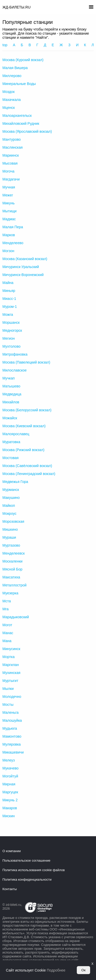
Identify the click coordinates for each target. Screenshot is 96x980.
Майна (8, 283)
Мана (7, 641)
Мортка (8, 657)
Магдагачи (11, 179)
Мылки (8, 689)
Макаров (10, 808)
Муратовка (11, 442)
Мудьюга (10, 728)
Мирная (9, 784)
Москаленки (12, 561)
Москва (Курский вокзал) (23, 60)
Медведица (12, 394)
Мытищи (9, 211)
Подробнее (56, 970)
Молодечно (12, 697)
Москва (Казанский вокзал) (25, 259)
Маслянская (12, 147)
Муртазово (11, 545)
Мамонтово (12, 736)
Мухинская (11, 673)
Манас (8, 633)
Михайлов (11, 402)
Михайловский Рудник (21, 123)
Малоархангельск (17, 116)
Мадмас (9, 219)
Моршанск (11, 322)
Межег (8, 195)
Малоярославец (16, 434)
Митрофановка (15, 354)
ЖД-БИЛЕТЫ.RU (16, 7)
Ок (83, 970)
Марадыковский (16, 617)
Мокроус (9, 513)
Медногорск (12, 330)
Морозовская (13, 521)
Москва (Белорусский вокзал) (27, 410)
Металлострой (14, 585)
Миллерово (12, 76)
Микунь (8, 203)
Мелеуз (8, 760)
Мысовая (10, 163)
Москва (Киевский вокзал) (24, 426)
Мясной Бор (12, 569)
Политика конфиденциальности (27, 879)
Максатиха (11, 577)
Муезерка (10, 593)
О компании (12, 851)
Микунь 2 (10, 800)
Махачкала (11, 100)
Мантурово (11, 139)
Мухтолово (11, 346)
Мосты (8, 705)
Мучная (9, 187)
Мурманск (11, 490)
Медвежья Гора (15, 482)
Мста (7, 601)
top (5, 45)
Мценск (8, 108)
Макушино (11, 498)
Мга (5, 609)
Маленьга (10, 712)
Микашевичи (13, 752)
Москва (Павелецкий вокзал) (26, 362)
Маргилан (10, 665)
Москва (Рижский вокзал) (23, 450)
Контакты (9, 889)
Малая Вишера (15, 68)
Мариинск (10, 155)
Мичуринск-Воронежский (23, 275)
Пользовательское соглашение (26, 860)
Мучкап (8, 378)
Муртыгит (10, 681)
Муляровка (12, 744)
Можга (8, 315)
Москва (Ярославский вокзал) (27, 131)
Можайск (10, 418)
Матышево (11, 386)
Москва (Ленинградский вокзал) (29, 474)
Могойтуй (10, 776)
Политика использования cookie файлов (34, 870)
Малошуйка (12, 720)
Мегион (8, 338)
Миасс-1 (9, 299)
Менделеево (13, 243)
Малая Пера (13, 227)
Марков (9, 235)
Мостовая (10, 458)
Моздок (8, 92)
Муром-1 (9, 307)
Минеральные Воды (19, 84)
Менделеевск (13, 553)
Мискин (8, 816)
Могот (7, 625)
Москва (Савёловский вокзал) (27, 466)
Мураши (9, 537)
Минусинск (11, 649)
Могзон (8, 251)
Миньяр (9, 291)
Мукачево (10, 768)
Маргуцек (10, 792)
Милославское (14, 370)
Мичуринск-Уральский (21, 267)
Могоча (8, 171)
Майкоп (9, 506)
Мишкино (10, 529)
